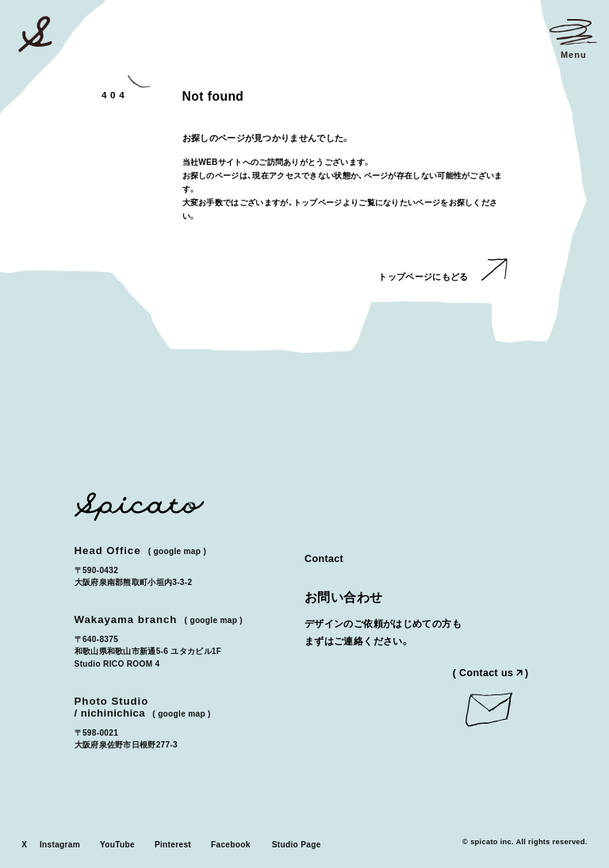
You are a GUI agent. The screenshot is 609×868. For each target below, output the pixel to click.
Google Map (177, 551)
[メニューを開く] (573, 39)
